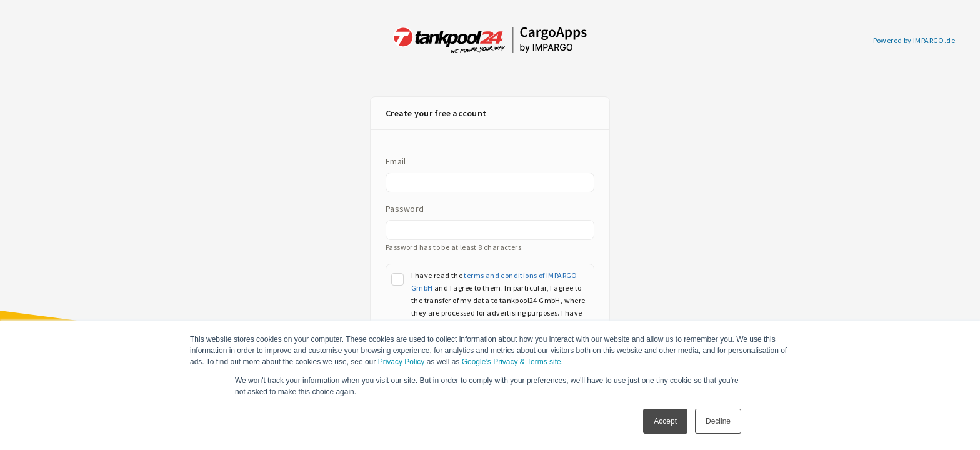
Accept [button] (665, 421)
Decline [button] (718, 421)
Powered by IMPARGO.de (914, 40)
